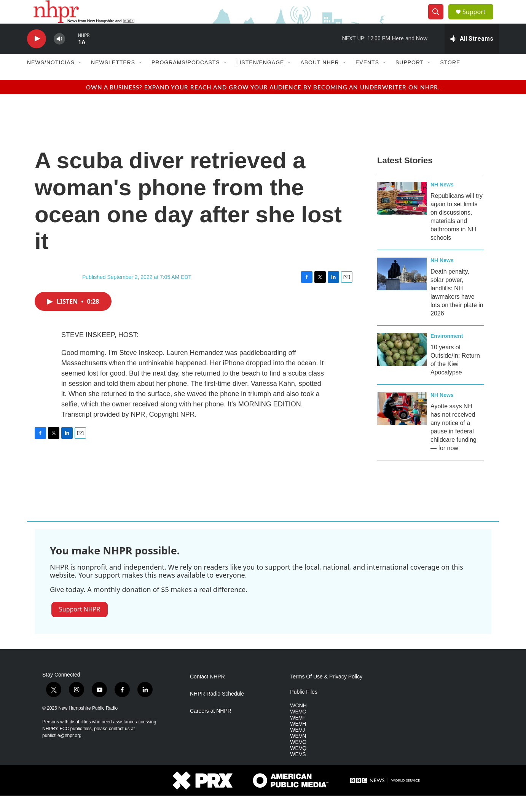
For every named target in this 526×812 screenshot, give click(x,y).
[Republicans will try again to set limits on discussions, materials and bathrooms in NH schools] (402, 215)
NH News (442, 201)
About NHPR (320, 79)
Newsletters (113, 79)
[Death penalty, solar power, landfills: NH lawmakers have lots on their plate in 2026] (402, 290)
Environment (447, 352)
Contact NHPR (207, 693)
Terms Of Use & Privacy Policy (326, 693)
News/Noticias (51, 79)
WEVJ (297, 746)
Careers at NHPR (211, 728)
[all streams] (472, 55)
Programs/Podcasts (186, 79)
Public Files (304, 709)
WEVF (298, 734)
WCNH (298, 722)
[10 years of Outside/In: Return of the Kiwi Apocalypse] (402, 366)
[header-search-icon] (439, 20)
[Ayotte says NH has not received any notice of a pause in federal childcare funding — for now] (402, 425)
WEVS (298, 771)
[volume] (59, 55)
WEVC (298, 728)
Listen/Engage (260, 79)
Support (478, 20)
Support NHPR (80, 626)
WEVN (298, 752)
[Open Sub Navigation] (80, 79)
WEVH (298, 740)
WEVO (298, 759)
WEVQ (298, 765)
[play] (37, 55)
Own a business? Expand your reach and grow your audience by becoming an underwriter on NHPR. (263, 103)
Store (450, 79)
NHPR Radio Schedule (217, 711)
